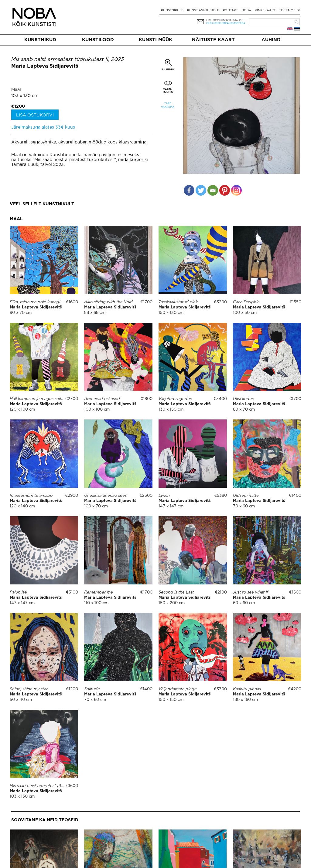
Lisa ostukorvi (35, 115)
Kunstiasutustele (203, 10)
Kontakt (230, 10)
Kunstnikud (40, 40)
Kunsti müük (155, 40)
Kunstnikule (172, 10)
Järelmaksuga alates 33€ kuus (43, 127)
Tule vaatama (168, 105)
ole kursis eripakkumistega (226, 23)
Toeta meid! (289, 10)
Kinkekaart (265, 10)
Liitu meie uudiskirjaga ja (224, 20)
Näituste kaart (213, 40)
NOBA (246, 10)
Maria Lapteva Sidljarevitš (45, 66)
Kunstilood (98, 40)
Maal (16, 90)
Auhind (271, 40)
